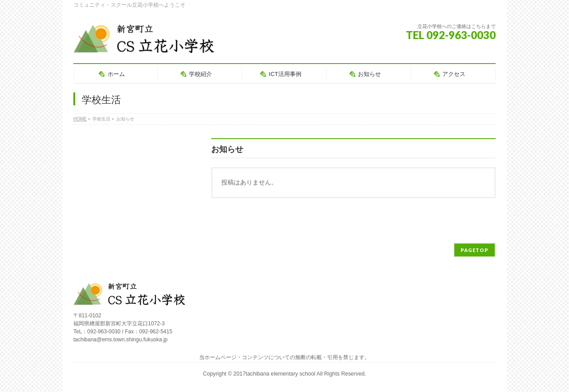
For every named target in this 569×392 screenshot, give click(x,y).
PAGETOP (475, 250)
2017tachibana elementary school (275, 374)
